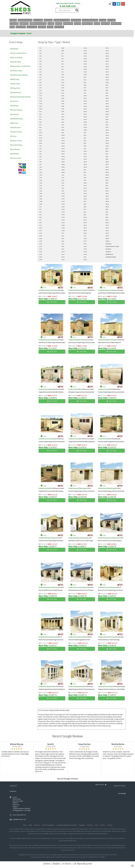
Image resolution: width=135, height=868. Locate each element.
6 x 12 (41, 138)
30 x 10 (107, 223)
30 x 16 (107, 238)
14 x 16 (85, 167)
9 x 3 (62, 56)
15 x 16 (85, 199)
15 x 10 (85, 183)
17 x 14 (85, 249)
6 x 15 (41, 143)
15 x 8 (85, 178)
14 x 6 (85, 141)
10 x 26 (63, 167)
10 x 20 (63, 162)
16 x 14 (85, 228)
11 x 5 (63, 180)
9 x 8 (62, 69)
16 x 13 (85, 225)
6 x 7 (40, 125)
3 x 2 (40, 48)
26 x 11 (107, 164)
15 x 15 (85, 196)
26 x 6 (107, 151)
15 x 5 (85, 170)
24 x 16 (107, 146)
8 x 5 (40, 215)
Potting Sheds (15, 88)
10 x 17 (63, 154)
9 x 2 (62, 53)
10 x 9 (63, 133)
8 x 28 (63, 48)
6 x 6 (40, 122)
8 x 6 (40, 217)
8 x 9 (40, 225)
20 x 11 (107, 101)
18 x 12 (107, 51)
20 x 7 (107, 90)
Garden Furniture (16, 132)
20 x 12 (107, 104)
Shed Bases (15, 154)
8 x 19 (41, 252)
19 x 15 (107, 80)
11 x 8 (63, 188)
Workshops (14, 49)
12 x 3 (63, 233)
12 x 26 (85, 69)
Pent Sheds (15, 114)
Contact (110, 825)
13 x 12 (85, 101)
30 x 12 (107, 228)
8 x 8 (40, 223)
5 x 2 (40, 77)
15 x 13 (85, 191)
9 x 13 (63, 82)
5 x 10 (41, 93)
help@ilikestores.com (19, 819)
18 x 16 (107, 61)
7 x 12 (41, 172)
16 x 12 (85, 223)
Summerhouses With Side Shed (20, 97)
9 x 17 (63, 93)
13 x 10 (85, 96)
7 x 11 (41, 170)
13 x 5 (85, 82)
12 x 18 (85, 59)
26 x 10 (107, 162)
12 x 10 (63, 252)
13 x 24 (85, 125)
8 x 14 (41, 238)
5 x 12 (41, 98)
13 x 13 (85, 104)
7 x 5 (40, 154)
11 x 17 (63, 212)
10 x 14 (63, 146)
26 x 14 (107, 172)
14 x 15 (85, 164)
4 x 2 (40, 64)
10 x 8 (63, 130)
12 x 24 (85, 67)
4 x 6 (40, 75)
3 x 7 (40, 59)
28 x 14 (107, 201)
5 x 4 (40, 82)
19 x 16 (107, 82)
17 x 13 (85, 246)
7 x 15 (41, 180)
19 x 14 (107, 77)
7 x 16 (41, 183)
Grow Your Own (16, 158)
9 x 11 (63, 77)
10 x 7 (63, 127)
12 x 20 (85, 64)
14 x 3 (85, 133)
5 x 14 (41, 104)
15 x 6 (85, 172)
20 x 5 (107, 85)
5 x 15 (41, 106)
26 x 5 (107, 149)
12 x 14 (85, 48)
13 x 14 (85, 106)
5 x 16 (41, 109)
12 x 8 (63, 246)
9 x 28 (63, 109)
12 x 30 (85, 75)
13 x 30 (85, 130)
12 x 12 (63, 257)
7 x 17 (41, 186)
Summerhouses (16, 93)
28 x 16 (107, 207)
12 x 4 (63, 236)
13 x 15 (85, 109)
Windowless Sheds (17, 119)
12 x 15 (85, 51)
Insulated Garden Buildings (19, 75)
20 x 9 (107, 96)
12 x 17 (85, 56)
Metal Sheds (15, 79)
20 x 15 (107, 112)
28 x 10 (107, 191)
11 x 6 (63, 183)
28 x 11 (107, 194)
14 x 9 (85, 149)
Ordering (90, 825)
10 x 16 (63, 151)
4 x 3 (40, 67)
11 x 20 (63, 220)
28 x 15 (107, 204)
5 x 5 (40, 85)
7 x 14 (41, 178)
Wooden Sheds (16, 62)
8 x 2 (40, 207)
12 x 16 (85, 53)
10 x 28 (63, 170)
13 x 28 (85, 127)
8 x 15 (41, 241)
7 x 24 (41, 196)
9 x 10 (63, 75)
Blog (30, 825)
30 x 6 (107, 212)
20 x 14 (107, 109)
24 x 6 (107, 119)
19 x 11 (107, 69)
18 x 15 (107, 59)
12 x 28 (85, 72)
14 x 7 (85, 143)
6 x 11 (41, 135)
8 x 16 (41, 244)
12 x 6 (63, 241)
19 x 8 (107, 64)
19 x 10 (107, 67)
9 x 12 (63, 80)
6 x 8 (40, 127)
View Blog (122, 793)
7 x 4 (40, 151)
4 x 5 (40, 72)
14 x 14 (85, 162)
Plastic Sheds (15, 84)
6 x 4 (40, 117)
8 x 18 (41, 249)
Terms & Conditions (48, 825)
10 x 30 (63, 172)
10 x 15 (63, 149)
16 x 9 (85, 215)
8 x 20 (41, 254)
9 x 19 (63, 98)
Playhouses (14, 106)
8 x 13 (41, 236)
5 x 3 (40, 80)
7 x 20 (41, 194)
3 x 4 (40, 51)
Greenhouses (15, 149)
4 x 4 (40, 69)
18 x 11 (107, 48)
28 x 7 (107, 186)
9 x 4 (62, 59)
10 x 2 (63, 114)
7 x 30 (41, 204)
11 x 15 (63, 207)
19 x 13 (107, 75)
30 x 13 (107, 231)
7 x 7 (40, 159)
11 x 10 (63, 194)
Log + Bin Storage (16, 145)
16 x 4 (85, 201)
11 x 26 (63, 225)
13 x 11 (85, 98)
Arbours (108, 241)
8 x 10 (41, 228)
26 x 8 (107, 156)
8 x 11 (41, 231)
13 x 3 (85, 77)
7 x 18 (41, 188)
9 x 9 (62, 72)
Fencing (13, 136)
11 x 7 (63, 186)
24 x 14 (107, 141)
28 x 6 (107, 183)
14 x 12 (85, 156)
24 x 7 (107, 122)
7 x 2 (40, 146)
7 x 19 (41, 191)
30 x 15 (107, 236)
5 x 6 (40, 88)
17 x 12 (85, 244)
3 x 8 (40, 61)
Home (25, 825)
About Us (37, 825)
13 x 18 (85, 117)
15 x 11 (85, 186)
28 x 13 (107, 199)
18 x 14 (107, 56)
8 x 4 (40, 212)
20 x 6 (107, 88)
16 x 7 (85, 209)
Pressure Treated (18, 33)
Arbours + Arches (16, 141)
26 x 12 (107, 167)
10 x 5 (63, 122)
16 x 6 (85, 207)
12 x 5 (63, 238)
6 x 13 (41, 141)
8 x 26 (41, 260)
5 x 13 (41, 101)
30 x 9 (107, 220)
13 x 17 (85, 114)
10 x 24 (63, 164)
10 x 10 (63, 135)
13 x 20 (85, 122)
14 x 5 (85, 138)
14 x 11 (85, 154)
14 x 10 (85, 151)
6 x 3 (40, 114)
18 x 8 (85, 257)
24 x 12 (107, 135)
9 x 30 (63, 112)
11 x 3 (63, 175)
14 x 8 (29, 33)
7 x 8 (40, 162)
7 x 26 (41, 199)
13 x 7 (85, 88)
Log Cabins (14, 101)
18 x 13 (107, 53)
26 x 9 (107, 159)
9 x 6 (62, 64)
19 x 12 (107, 72)
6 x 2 (40, 112)
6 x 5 (40, 119)
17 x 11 (85, 241)
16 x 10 (85, 217)
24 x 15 (107, 143)
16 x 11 (85, 220)
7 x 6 (40, 156)
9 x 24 (63, 104)
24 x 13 (107, 138)
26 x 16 (107, 178)
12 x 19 (85, 61)
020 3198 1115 (69, 6)
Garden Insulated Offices (18, 53)
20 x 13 (107, 106)
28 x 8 (107, 188)
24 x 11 (107, 133)
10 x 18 (63, 156)
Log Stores (108, 252)
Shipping (82, 825)
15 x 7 (85, 175)
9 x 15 (63, 88)
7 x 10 (41, 167)
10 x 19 (63, 159)
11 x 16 (63, 209)
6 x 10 (41, 133)
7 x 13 (41, 175)
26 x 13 (107, 170)
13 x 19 (85, 119)
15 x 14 (85, 194)
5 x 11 (41, 96)
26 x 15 (107, 175)
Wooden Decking (16, 110)
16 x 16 (85, 233)
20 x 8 (107, 93)
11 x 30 (63, 231)
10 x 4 (63, 119)
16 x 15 (85, 231)
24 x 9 (107, 127)
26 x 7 (107, 154)
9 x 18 (63, 96)
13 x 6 (85, 85)
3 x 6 (40, 56)
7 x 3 (40, 149)
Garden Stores (15, 127)
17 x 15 (85, 252)
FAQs (96, 825)
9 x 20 (63, 101)
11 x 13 (63, 201)
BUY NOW (52, 302)
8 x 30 (63, 51)
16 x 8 (85, 212)
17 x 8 (85, 236)
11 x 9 (63, 191)
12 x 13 (63, 260)
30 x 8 (107, 217)
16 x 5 (85, 204)
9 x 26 (63, 106)
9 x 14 (63, 85)
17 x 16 (85, 254)
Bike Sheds (14, 123)
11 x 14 (63, 204)
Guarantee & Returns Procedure (67, 825)
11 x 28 (63, 228)
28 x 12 (107, 196)
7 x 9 (40, 164)
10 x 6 (63, 125)
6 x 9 (40, 130)
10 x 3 (63, 117)
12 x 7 (63, 244)
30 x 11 (107, 225)
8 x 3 (40, 209)
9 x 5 (62, 61)
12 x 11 (63, 254)
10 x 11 (63, 138)
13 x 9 (85, 93)
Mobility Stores (109, 254)
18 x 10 (85, 260)
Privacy (103, 825)
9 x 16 (63, 90)
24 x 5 (107, 117)
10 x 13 (63, 143)
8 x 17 (41, 246)
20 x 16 (107, 114)
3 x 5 (40, 53)
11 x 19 (63, 217)
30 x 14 (107, 233)
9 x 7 (62, 67)
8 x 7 (40, 220)
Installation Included (111, 257)
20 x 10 (107, 98)
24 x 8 (107, 125)
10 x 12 (63, 141)
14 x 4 (85, 135)
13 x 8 (85, 90)
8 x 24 (41, 257)
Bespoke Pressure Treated (112, 246)
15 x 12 (85, 188)
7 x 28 (41, 201)
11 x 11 (63, 196)
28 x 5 (107, 180)
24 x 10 (107, 130)
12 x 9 (63, 249)
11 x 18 (63, 215)
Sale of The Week (16, 58)
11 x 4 (63, 178)
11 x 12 (63, 199)
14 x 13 (85, 159)
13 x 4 (85, 80)
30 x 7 (107, 215)
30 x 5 (107, 209)
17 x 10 (85, 238)
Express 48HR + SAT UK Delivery (21, 66)
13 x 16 (85, 112)
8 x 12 (41, 233)
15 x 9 (85, 180)
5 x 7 (40, 90)
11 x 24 (63, 223)
